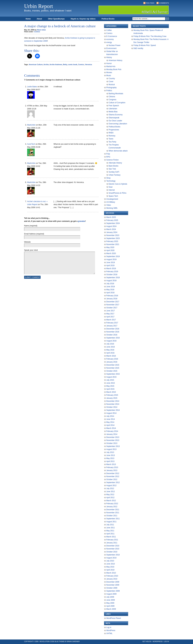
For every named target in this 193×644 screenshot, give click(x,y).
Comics (37, 32)
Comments (164, 3)
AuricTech (31, 144)
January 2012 (112, 507)
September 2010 (113, 555)
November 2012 (113, 476)
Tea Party (112, 142)
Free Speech (114, 106)
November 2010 (113, 549)
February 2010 (112, 576)
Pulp (108, 154)
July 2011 (110, 525)
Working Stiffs (112, 208)
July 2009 (110, 597)
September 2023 (113, 238)
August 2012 (111, 485)
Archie (46, 64)
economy (110, 39)
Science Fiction (112, 160)
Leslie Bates (32, 87)
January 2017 (112, 326)
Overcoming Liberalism (118, 124)
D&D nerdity (138, 48)
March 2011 (111, 537)
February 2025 (112, 220)
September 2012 (113, 482)
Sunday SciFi (114, 172)
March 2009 (111, 609)
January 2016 (112, 362)
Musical (112, 85)
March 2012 (111, 501)
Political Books (108, 19)
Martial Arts (111, 66)
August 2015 (111, 377)
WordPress (111, 630)
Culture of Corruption (117, 103)
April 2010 (110, 570)
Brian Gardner (73, 642)
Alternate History (115, 163)
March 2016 (111, 356)
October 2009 (112, 588)
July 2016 (110, 344)
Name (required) (31, 226)
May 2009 (110, 603)
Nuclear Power (115, 45)
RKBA (111, 133)
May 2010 (110, 567)
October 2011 (112, 516)
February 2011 (112, 540)
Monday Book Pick (114, 69)
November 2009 (113, 585)
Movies (109, 72)
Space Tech (113, 196)
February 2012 (112, 504)
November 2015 (113, 368)
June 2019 (111, 262)
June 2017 (111, 311)
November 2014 (113, 404)
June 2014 (111, 419)
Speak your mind (31, 250)
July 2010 (110, 561)
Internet (112, 190)
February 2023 (112, 241)
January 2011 (112, 543)
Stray (108, 178)
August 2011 (111, 522)
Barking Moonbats (116, 94)
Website (27, 242)
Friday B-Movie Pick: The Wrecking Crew (150, 36)
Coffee (109, 30)
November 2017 (113, 305)
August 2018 (111, 281)
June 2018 (111, 287)
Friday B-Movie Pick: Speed (145, 45)
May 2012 (110, 495)
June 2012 (111, 492)
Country (112, 79)
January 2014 (112, 434)
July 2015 (110, 380)
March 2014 (111, 428)
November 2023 (113, 235)
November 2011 (113, 513)
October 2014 (112, 407)
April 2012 (110, 498)
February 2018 (112, 296)
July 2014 (110, 416)
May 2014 (110, 422)
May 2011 (110, 531)
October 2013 (112, 443)
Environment (111, 48)
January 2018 (112, 299)
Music (109, 75)
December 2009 (113, 582)
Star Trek (112, 169)
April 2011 (110, 534)
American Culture (36, 64)
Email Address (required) (34, 234)
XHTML (109, 633)
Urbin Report (39, 6)
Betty (65, 64)
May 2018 (110, 290)
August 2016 (111, 341)
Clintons (112, 97)
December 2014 (113, 401)
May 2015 (110, 386)
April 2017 (110, 317)
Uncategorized (112, 199)
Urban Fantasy (115, 175)
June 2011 (111, 528)
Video (109, 205)
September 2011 (113, 519)
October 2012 (112, 479)
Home (28, 19)
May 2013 (110, 458)
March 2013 (111, 464)
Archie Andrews (56, 64)
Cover (111, 82)
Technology (111, 181)
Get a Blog (147, 642)
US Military (111, 202)
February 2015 (112, 395)
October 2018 (112, 275)
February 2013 (112, 467)
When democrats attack (118, 151)
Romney (112, 136)
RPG (108, 157)
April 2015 (110, 389)
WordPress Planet (114, 618)
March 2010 (111, 573)
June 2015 (111, 383)
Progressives (114, 130)
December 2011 (113, 510)
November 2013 (113, 440)
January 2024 (112, 232)
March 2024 (111, 229)
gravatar (81, 221)
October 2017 (112, 308)
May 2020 (110, 247)
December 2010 (113, 546)
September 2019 (113, 256)
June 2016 (111, 347)
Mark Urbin (41, 30)
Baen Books (113, 166)
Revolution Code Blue (49, 642)
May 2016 (110, 350)
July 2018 (110, 284)
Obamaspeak (114, 118)
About (39, 19)
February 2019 (112, 272)
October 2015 (112, 371)
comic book (73, 64)
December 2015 (113, 365)
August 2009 (111, 594)
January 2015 (112, 398)
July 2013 (110, 452)
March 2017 (111, 320)
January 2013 (112, 470)
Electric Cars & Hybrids (118, 184)
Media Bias (113, 112)
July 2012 (110, 488)
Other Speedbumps (56, 19)
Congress (112, 100)
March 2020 (111, 253)
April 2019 (110, 265)
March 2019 (111, 269)
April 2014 (110, 425)
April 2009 (110, 606)
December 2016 (113, 329)
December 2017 (113, 302)
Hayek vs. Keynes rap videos (83, 19)
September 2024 (113, 223)
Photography (111, 88)
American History (115, 60)
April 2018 (110, 293)
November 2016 (113, 332)
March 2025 (111, 217)
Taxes (111, 139)
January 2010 (112, 579)
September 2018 (113, 278)
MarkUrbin (31, 125)
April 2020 (110, 250)
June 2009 (111, 600)
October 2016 (112, 335)
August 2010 (111, 558)
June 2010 (111, 564)
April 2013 (110, 461)
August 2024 (111, 226)
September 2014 (113, 410)
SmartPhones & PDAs (117, 193)
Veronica (89, 64)
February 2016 (112, 359)
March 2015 (111, 392)
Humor (109, 63)
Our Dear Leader (115, 121)
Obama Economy (116, 115)
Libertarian (113, 109)
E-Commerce (112, 36)
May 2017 (110, 314)
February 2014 (112, 431)
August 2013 (111, 449)
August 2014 (111, 413)
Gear (111, 187)
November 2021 (113, 244)
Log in (109, 627)
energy (109, 42)
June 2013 (111, 455)
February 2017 (112, 323)
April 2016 (110, 353)
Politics (109, 91)
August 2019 (111, 259)
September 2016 (113, 338)
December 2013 (113, 437)
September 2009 (113, 591)
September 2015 (113, 374)
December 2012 (113, 473)
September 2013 (113, 446)
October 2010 (112, 552)
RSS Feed (150, 3)
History (109, 57)
